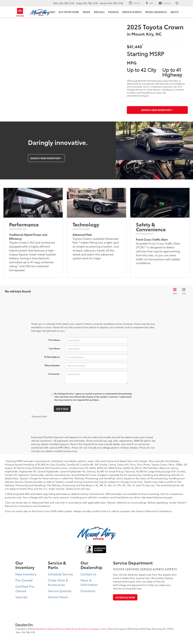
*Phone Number (52, 365)
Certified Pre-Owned (25, 589)
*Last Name (54, 348)
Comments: (54, 374)
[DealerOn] (24, 624)
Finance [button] (113, 12)
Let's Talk (62, 409)
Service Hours (58, 597)
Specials (22, 597)
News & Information (89, 582)
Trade (86, 12)
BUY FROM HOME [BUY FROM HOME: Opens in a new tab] (69, 12)
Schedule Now (125, 597)
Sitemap (51, 629)
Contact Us (88, 574)
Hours (104, 629)
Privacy (60, 629)
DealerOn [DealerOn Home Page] (41, 629)
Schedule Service (60, 574)
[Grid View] (174, 291)
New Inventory (26, 574)
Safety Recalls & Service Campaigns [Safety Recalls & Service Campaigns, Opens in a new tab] (82, 629)
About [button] (175, 12)
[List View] (184, 291)
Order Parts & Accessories (58, 582)
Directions (88, 591)
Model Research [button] (156, 12)
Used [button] (52, 12)
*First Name (54, 340)
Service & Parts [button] (132, 12)
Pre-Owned (24, 580)
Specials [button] (99, 12)
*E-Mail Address (52, 357)
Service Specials (60, 591)
